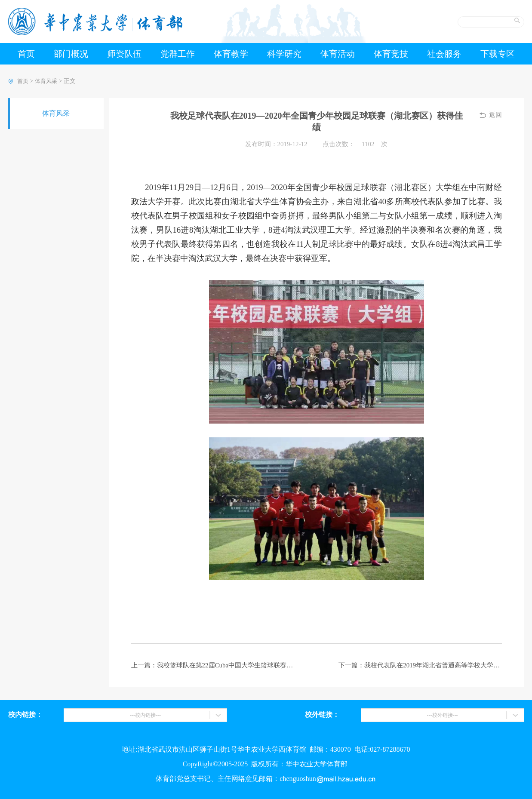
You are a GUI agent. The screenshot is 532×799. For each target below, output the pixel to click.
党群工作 (178, 54)
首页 (26, 54)
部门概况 (71, 54)
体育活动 (338, 54)
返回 (495, 115)
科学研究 (284, 54)
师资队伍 (124, 54)
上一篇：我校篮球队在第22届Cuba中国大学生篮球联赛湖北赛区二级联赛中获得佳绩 (213, 665)
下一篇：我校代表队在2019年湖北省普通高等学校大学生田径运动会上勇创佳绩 (420, 665)
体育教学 (231, 54)
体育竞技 (391, 54)
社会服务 (444, 54)
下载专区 (498, 54)
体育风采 (46, 81)
